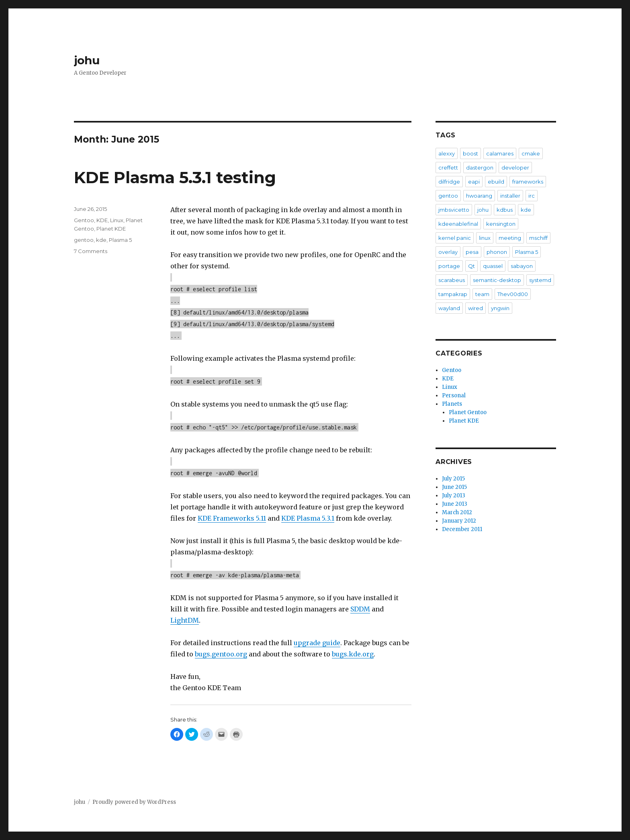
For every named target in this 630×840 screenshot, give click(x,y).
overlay (448, 252)
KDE (102, 220)
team (482, 294)
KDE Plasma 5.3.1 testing (175, 177)
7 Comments (91, 251)
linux (485, 238)
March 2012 (457, 512)
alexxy (447, 153)
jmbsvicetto (454, 210)
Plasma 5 (120, 240)
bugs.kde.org (353, 654)
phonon (497, 252)
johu (87, 60)
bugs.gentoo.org (221, 654)
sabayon (522, 266)
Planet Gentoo (468, 412)
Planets (452, 404)
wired (476, 308)
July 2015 (453, 479)
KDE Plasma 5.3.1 (308, 518)
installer (510, 196)
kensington (501, 224)
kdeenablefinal (458, 224)
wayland (449, 308)
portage (449, 266)
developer (515, 168)
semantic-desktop (497, 280)
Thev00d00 (513, 294)
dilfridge (449, 182)
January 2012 (459, 521)
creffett (448, 168)
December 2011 (462, 529)
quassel (493, 266)
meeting (510, 238)
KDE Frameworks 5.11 (232, 518)
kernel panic (455, 238)
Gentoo (84, 220)
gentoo (84, 240)
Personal (454, 395)
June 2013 (455, 504)
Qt (471, 266)
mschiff (538, 238)
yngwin (500, 308)
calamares (500, 153)
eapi (474, 182)
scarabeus (452, 280)
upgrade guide (317, 643)
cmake (531, 153)
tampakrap (453, 294)
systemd (540, 280)
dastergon (480, 168)
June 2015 (454, 487)
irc (532, 196)
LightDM (185, 620)
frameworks (528, 182)
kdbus (505, 210)
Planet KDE (111, 229)
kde (101, 240)
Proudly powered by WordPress (134, 802)
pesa (472, 252)
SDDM (360, 609)
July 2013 (454, 496)
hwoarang (479, 196)
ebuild (496, 182)
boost (470, 153)
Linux (117, 220)
